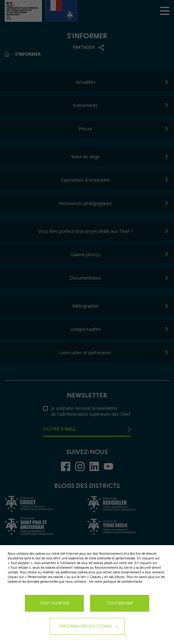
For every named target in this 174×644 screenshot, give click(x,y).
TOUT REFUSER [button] (120, 603)
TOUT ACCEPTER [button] (55, 603)
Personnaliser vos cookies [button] (86, 626)
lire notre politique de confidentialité (116, 581)
